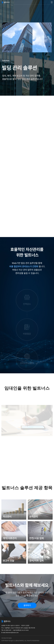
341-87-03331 (25, 630)
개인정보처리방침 (6, 638)
